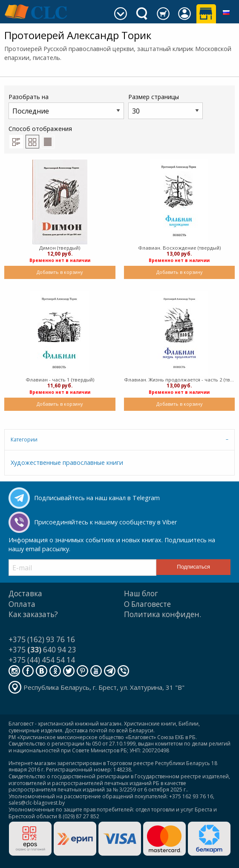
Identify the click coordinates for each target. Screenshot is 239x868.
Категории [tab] (24, 440)
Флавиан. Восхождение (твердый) (179, 248)
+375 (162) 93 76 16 (42, 639)
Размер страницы (166, 106)
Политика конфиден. (163, 614)
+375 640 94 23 (42, 650)
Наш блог (141, 593)
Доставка (25, 593)
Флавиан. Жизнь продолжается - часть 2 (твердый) (180, 380)
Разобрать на (66, 106)
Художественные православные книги (67, 462)
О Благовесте (147, 604)
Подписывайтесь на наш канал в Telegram (97, 498)
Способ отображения (40, 137)
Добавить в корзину (60, 272)
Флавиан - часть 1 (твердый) (60, 380)
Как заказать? (33, 614)
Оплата (22, 604)
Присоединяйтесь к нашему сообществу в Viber (105, 522)
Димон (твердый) (60, 248)
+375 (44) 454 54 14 (42, 660)
